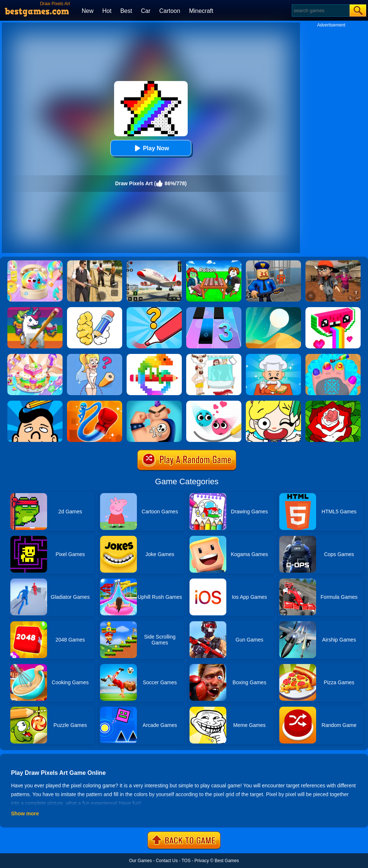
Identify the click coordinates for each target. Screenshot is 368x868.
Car (146, 11)
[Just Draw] (95, 356)
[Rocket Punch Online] (95, 403)
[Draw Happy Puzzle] (273, 403)
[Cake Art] (35, 356)
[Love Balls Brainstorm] (214, 403)
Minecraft (201, 11)
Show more (25, 813)
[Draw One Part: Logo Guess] (154, 310)
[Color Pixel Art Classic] (35, 310)
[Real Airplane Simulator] (154, 263)
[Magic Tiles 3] (214, 310)
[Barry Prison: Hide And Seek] (273, 263)
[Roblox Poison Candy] (214, 263)
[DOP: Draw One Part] (95, 310)
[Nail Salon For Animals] (333, 356)
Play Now (151, 148)
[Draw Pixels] (333, 310)
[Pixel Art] (154, 356)
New (88, 11)
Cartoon (170, 11)
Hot (107, 11)
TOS (186, 861)
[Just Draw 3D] (35, 403)
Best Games (227, 861)
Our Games (141, 861)
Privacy (201, 861)
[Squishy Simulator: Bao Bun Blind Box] (35, 263)
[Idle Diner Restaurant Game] (273, 356)
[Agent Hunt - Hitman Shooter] (95, 263)
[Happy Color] (333, 403)
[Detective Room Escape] (333, 263)
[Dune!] (273, 310)
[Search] (320, 10)
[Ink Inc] (154, 403)
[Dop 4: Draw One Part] (214, 356)
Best (126, 11)
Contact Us (167, 861)
